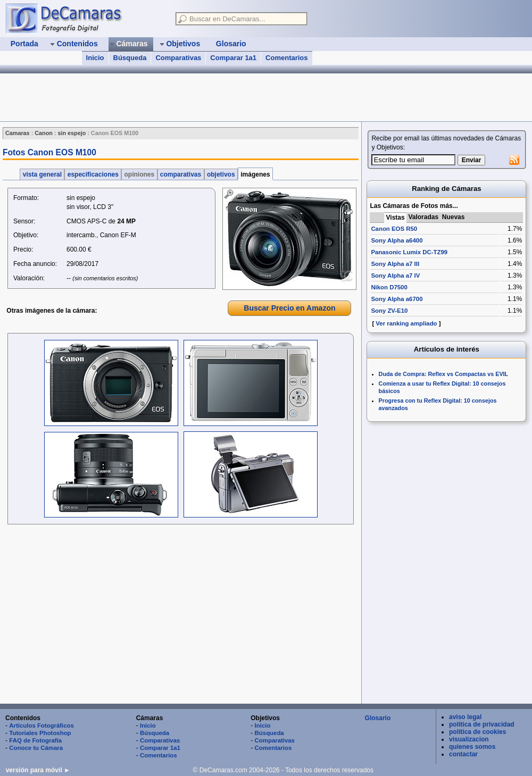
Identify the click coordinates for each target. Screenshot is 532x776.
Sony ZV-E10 (389, 311)
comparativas (181, 174)
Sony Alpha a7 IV (395, 276)
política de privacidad (482, 724)
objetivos (221, 174)
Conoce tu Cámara (36, 748)
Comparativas (178, 58)
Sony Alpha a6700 (397, 299)
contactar (463, 754)
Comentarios (286, 58)
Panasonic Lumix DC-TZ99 (409, 252)
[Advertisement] (194, 97)
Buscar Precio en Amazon (289, 308)
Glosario (378, 718)
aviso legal (465, 717)
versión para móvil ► (38, 770)
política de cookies (477, 732)
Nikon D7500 (389, 287)
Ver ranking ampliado (406, 323)
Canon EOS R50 (394, 229)
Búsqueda (130, 58)
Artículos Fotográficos (41, 725)
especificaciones (93, 174)
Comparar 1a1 (233, 58)
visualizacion (469, 739)
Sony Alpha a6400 (397, 240)
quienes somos (472, 747)
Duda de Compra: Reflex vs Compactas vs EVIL (444, 374)
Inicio (95, 58)
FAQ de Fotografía (35, 740)
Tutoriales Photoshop (40, 733)
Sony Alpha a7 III (395, 264)
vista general (42, 174)
